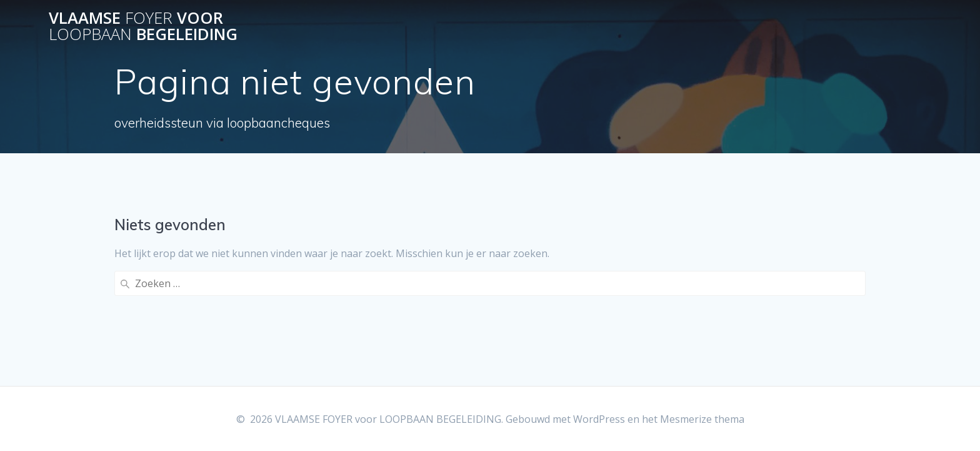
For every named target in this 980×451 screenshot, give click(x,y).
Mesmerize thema (702, 419)
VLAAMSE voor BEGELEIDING (143, 26)
